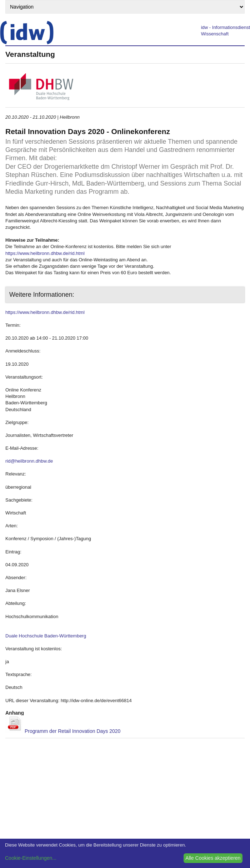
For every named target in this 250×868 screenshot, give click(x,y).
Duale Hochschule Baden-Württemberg (46, 636)
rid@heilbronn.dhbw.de (29, 461)
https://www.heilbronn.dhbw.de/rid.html (45, 253)
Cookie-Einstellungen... (31, 858)
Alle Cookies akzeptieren (213, 858)
